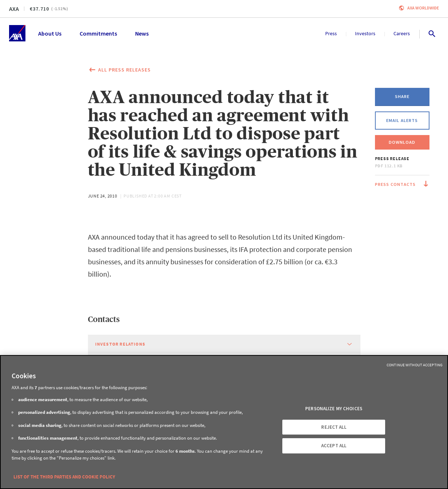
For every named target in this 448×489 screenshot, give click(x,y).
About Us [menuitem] (50, 33)
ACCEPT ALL (334, 446)
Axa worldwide (423, 8)
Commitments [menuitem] (98, 33)
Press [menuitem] (331, 33)
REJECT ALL (334, 427)
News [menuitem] (142, 33)
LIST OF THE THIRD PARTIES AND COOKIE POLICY (64, 477)
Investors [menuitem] (365, 33)
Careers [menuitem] (402, 33)
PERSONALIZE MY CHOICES (334, 409)
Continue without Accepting (415, 365)
